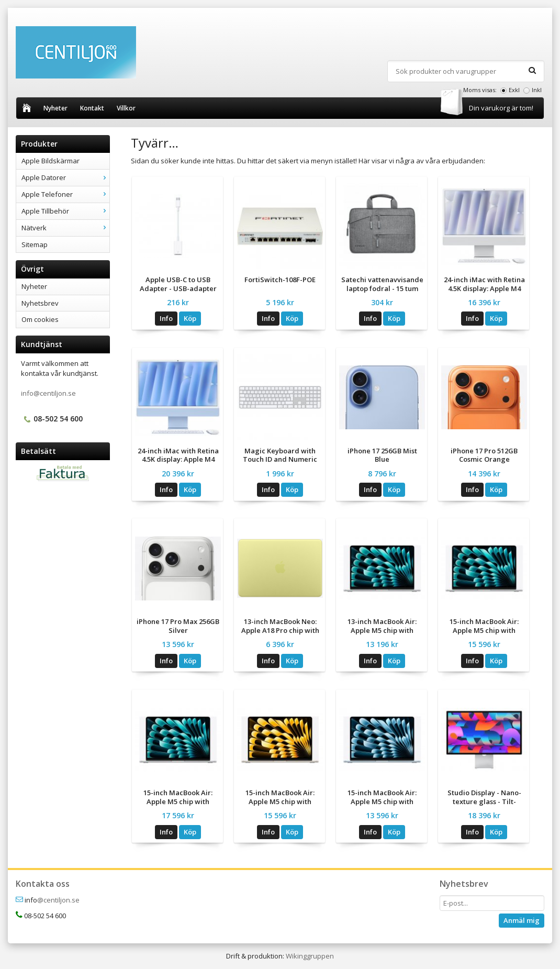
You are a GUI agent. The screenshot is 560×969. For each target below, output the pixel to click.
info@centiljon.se (48, 393)
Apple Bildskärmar (51, 161)
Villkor (126, 108)
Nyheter (55, 108)
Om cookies (40, 319)
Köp (190, 318)
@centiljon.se (58, 900)
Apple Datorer (65, 177)
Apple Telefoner (65, 194)
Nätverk (65, 228)
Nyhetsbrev (40, 303)
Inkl (537, 90)
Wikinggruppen (310, 956)
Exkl (514, 90)
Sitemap (35, 244)
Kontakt (92, 108)
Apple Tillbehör (65, 211)
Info (166, 318)
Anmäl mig (522, 920)
